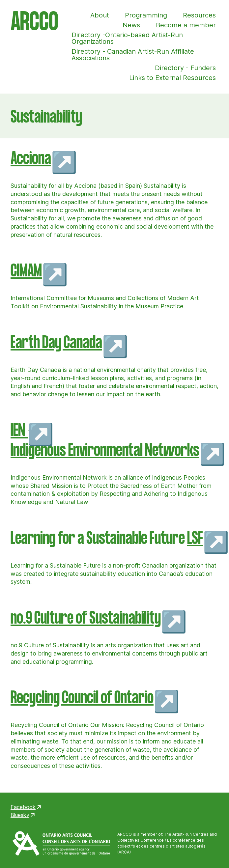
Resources (199, 15)
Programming (146, 15)
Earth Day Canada (56, 343)
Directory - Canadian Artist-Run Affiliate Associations (133, 55)
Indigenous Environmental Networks (105, 450)
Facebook (23, 807)
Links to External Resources (172, 78)
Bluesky (20, 815)
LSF (195, 538)
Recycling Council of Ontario (82, 698)
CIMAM (26, 271)
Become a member (186, 25)
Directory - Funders (185, 68)
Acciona (31, 159)
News (131, 25)
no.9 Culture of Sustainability (86, 618)
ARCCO (34, 23)
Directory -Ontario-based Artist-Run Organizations (127, 38)
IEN (19, 431)
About (100, 15)
